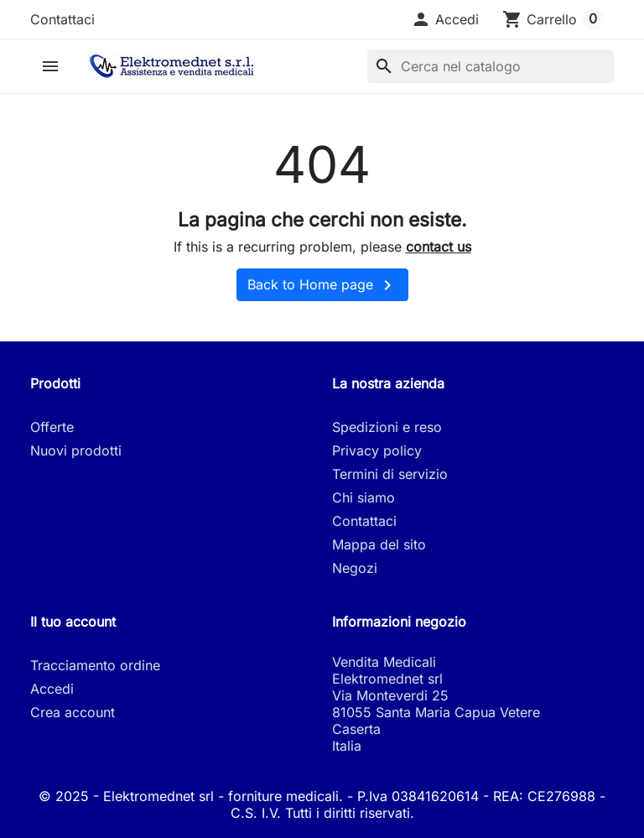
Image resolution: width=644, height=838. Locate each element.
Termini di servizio (390, 474)
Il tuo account (73, 622)
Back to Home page (322, 285)
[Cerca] (491, 66)
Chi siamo (364, 497)
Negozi (355, 568)
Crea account (73, 712)
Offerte (52, 427)
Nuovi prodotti (76, 450)
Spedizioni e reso (387, 427)
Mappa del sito (379, 544)
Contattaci (62, 19)
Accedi (52, 689)
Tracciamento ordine (95, 665)
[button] (445, 19)
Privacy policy (377, 450)
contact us (439, 247)
